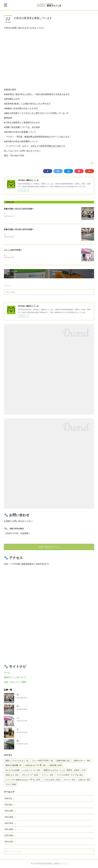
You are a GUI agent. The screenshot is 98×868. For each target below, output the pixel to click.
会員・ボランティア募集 (15, 682)
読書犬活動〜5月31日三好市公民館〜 (19, 209)
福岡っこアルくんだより (17, 761)
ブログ (11, 785)
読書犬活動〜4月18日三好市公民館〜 (19, 229)
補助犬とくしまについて (15, 678)
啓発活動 (56, 766)
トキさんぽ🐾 (52, 780)
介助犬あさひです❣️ (35, 766)
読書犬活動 (63, 761)
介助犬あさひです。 (25, 730)
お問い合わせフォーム (49, 547)
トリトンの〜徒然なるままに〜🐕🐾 (23, 780)
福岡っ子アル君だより (26, 741)
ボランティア (30, 775)
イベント (47, 775)
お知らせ (84, 780)
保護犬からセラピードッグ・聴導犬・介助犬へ (64, 770)
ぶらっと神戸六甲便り (13, 250)
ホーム (7, 673)
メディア (69, 780)
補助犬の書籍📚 (13, 766)
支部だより (12, 775)
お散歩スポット (82, 761)
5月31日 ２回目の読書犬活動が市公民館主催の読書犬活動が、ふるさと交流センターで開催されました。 (40, 214)
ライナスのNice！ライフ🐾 (70, 775)
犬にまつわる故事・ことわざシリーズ (23, 770)
